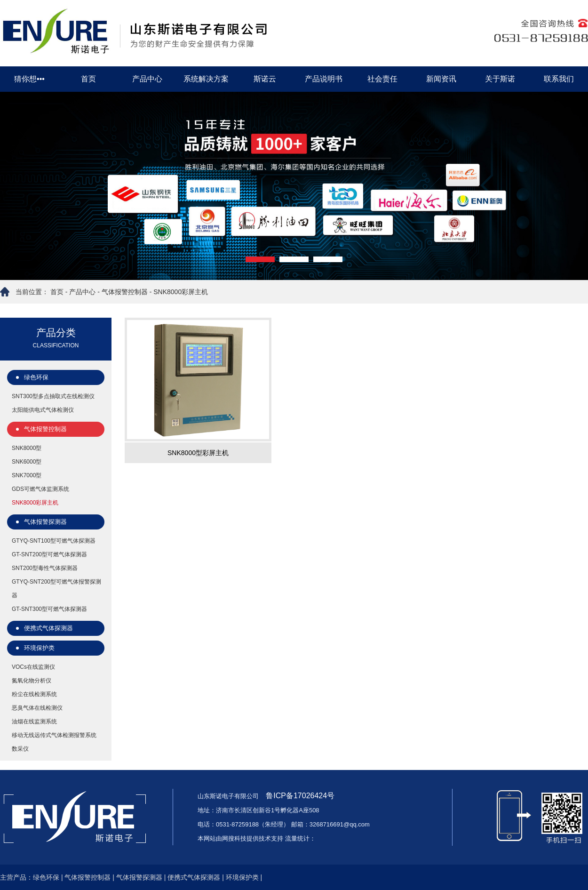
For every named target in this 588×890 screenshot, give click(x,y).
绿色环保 (36, 377)
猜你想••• (29, 79)
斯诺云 (265, 79)
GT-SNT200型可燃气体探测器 (49, 554)
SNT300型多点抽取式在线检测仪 (53, 396)
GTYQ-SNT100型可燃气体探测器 (54, 541)
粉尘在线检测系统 (34, 694)
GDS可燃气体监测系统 (40, 489)
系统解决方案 (206, 79)
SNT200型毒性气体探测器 (45, 568)
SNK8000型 (27, 448)
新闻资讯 (441, 79)
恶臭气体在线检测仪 (37, 708)
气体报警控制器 (125, 292)
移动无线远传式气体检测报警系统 (54, 735)
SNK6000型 (27, 462)
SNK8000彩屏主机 (181, 292)
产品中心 (147, 79)
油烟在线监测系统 (34, 722)
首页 (88, 79)
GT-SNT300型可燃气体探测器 (49, 609)
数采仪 (20, 749)
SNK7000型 (27, 475)
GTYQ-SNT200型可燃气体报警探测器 (56, 589)
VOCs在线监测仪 (33, 667)
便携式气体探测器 (48, 628)
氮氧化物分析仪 (32, 681)
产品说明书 (324, 79)
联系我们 (559, 79)
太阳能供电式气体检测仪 (43, 410)
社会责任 (382, 79)
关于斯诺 (500, 79)
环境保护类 (39, 648)
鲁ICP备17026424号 (299, 796)
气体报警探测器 (45, 522)
